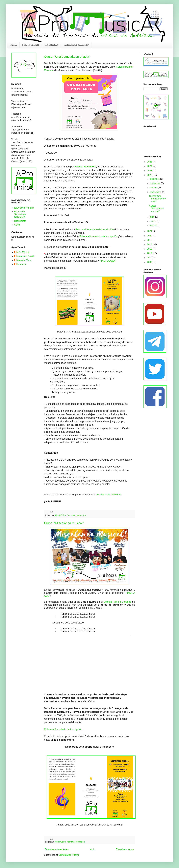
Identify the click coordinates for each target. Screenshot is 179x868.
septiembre (156, 192)
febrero (154, 226)
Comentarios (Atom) (69, 855)
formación (81, 515)
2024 (150, 166)
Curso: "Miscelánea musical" (64, 523)
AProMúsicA (23, 252)
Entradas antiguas (125, 849)
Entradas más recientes (57, 849)
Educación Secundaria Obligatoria (20, 214)
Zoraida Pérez (24, 260)
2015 (150, 240)
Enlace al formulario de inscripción (95, 230)
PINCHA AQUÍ (107, 261)
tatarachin (22, 264)
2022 (150, 175)
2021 (150, 231)
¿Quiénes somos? (76, 45)
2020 (150, 236)
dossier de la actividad (108, 495)
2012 (150, 253)
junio (152, 217)
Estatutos (52, 45)
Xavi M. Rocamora (85, 167)
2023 (150, 171)
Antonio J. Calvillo (26, 256)
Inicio (13, 45)
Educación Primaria (24, 208)
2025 (150, 162)
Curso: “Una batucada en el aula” (67, 57)
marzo (153, 221)
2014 (150, 244)
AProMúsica (60, 515)
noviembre (155, 183)
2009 (150, 262)
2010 (150, 258)
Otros (17, 225)
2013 (150, 249)
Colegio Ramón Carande (118, 602)
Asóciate (71, 842)
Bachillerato (20, 221)
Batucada (71, 515)
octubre (154, 188)
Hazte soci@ (31, 45)
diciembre (155, 179)
